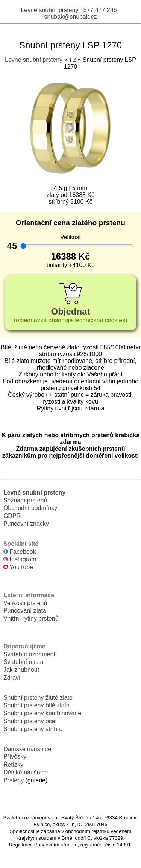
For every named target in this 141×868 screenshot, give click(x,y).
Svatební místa (23, 662)
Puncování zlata (25, 611)
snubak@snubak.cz (71, 17)
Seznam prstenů (25, 500)
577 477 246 (100, 10)
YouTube (18, 567)
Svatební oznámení (29, 654)
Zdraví (12, 678)
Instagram (20, 559)
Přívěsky (15, 757)
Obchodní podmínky (30, 508)
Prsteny (14, 780)
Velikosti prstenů (25, 603)
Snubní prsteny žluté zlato (38, 698)
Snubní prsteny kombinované (42, 713)
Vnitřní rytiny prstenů (31, 618)
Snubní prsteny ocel (30, 721)
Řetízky (13, 764)
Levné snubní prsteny (49, 10)
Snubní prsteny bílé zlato (36, 705)
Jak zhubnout (21, 670)
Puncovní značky (26, 524)
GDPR (12, 516)
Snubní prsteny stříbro (33, 729)
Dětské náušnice (26, 772)
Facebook (20, 552)
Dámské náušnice (27, 749)
